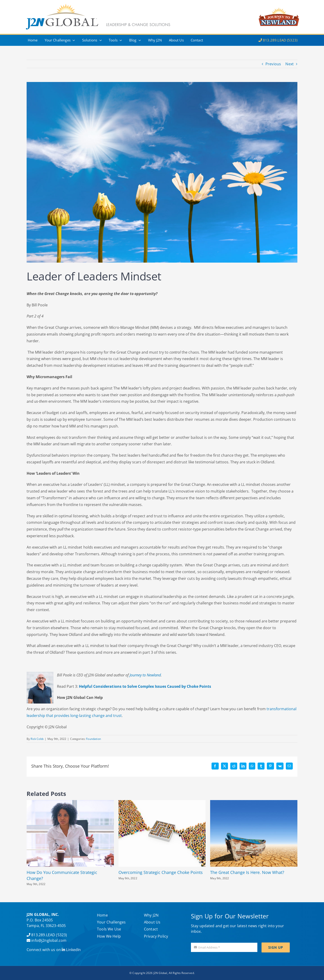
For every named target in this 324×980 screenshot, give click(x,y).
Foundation (93, 739)
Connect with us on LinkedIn (54, 950)
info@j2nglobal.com (49, 940)
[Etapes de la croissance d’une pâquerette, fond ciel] (162, 172)
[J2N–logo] (279, 5)
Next (290, 64)
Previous (273, 64)
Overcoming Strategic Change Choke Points (161, 872)
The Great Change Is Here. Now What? (247, 872)
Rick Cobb (37, 739)
